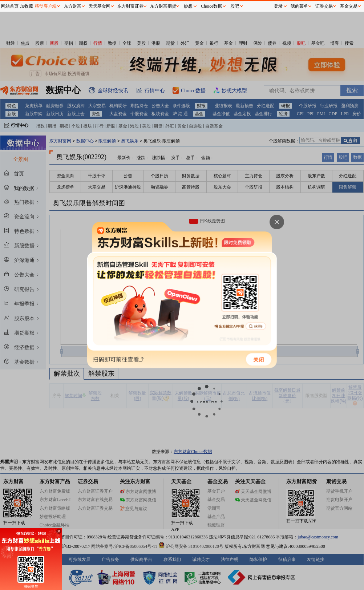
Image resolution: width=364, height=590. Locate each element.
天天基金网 (100, 6)
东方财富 (73, 6)
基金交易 (349, 6)
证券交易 (324, 6)
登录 (278, 6)
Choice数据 (211, 6)
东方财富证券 (130, 6)
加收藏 (27, 6)
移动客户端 (46, 6)
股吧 (235, 6)
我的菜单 (299, 6)
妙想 (188, 6)
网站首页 (10, 6)
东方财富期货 (163, 6)
